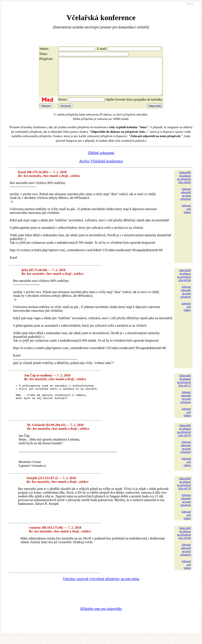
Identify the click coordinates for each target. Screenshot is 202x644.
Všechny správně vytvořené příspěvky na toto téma (101, 586)
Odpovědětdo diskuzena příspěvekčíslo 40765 (184, 185)
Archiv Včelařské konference (101, 169)
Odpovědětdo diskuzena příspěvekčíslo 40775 (184, 388)
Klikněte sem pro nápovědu (101, 616)
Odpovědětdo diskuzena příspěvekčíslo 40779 (184, 491)
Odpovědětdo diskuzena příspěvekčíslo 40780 (184, 540)
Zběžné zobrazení (101, 160)
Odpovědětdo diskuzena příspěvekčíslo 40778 (184, 438)
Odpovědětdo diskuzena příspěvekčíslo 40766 (184, 283)
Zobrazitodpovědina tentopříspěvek (186, 201)
